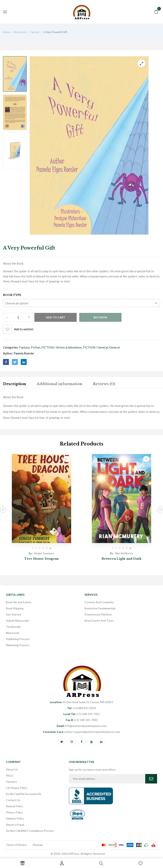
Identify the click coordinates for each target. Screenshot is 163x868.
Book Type (12, 295)
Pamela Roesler (24, 353)
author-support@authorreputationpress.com (81, 732)
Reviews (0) (104, 384)
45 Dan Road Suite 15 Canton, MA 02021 (81, 702)
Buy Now (100, 317)
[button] (156, 11)
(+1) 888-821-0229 (82, 708)
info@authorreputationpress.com (82, 726)
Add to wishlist (24, 329)
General (114, 347)
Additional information (59, 384)
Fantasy (35, 32)
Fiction (36, 347)
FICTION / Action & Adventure (62, 347)
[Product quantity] (18, 318)
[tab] (15, 385)
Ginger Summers (44, 553)
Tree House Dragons (41, 559)
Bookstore (20, 32)
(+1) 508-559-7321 (82, 714)
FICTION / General (96, 347)
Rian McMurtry (124, 553)
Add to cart (56, 317)
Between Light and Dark (122, 559)
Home (6, 32)
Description (15, 384)
